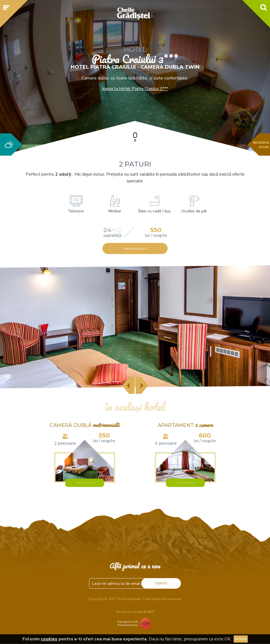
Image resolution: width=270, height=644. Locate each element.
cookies (49, 639)
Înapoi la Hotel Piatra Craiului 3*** (135, 89)
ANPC (150, 612)
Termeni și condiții (129, 612)
